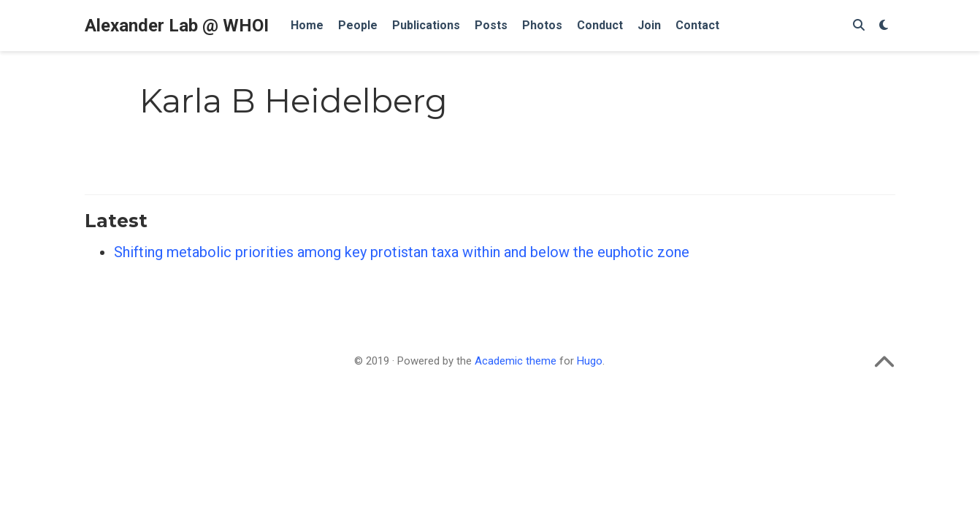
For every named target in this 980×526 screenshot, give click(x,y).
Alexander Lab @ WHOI (177, 26)
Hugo (590, 361)
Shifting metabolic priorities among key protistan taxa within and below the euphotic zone (402, 252)
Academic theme (516, 361)
